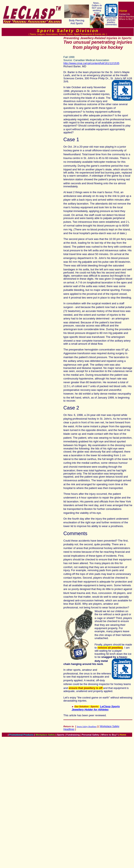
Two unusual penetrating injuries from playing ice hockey (98, 45)
